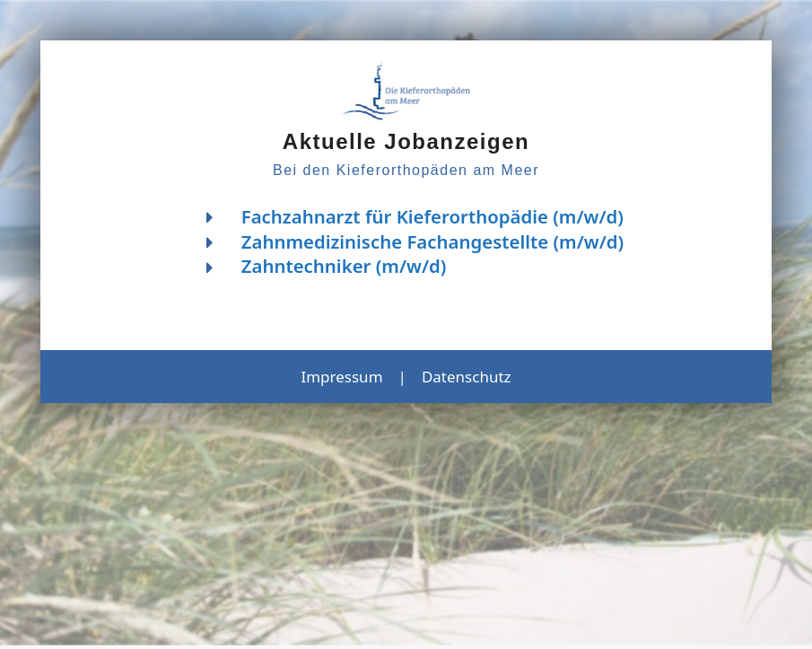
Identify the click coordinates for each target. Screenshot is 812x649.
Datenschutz (467, 377)
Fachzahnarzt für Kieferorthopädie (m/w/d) (432, 216)
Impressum (341, 377)
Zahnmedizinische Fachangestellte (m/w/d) (433, 241)
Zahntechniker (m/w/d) (344, 266)
